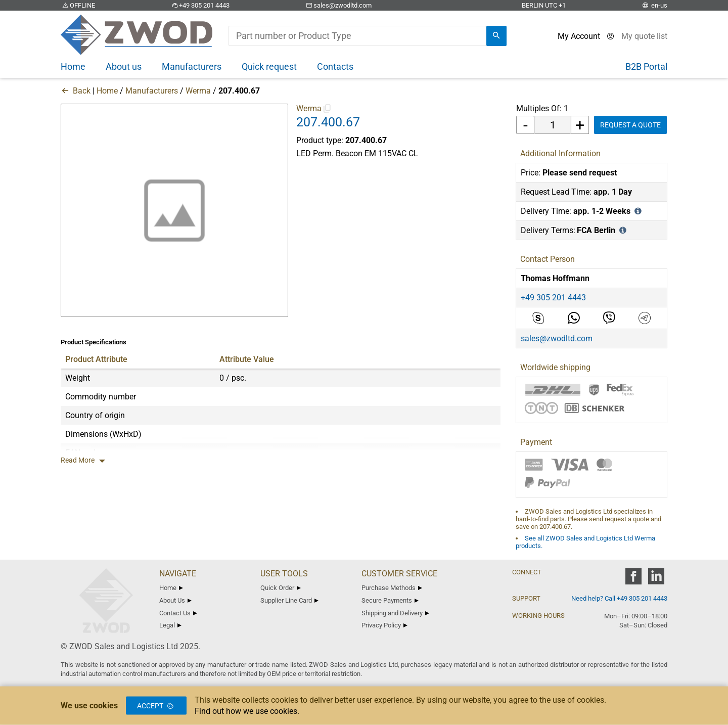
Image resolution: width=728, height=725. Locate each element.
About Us (175, 600)
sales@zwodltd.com (338, 5)
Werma (198, 91)
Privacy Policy (384, 625)
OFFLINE (78, 5)
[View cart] (644, 36)
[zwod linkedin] (656, 580)
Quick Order (281, 588)
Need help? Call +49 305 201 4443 (619, 598)
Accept (156, 706)
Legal (170, 625)
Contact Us (178, 613)
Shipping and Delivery (395, 613)
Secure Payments (390, 600)
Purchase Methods (392, 588)
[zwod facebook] (633, 580)
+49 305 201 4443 (200, 5)
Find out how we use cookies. (247, 711)
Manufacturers (152, 91)
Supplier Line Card (289, 600)
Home (107, 91)
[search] (496, 36)
